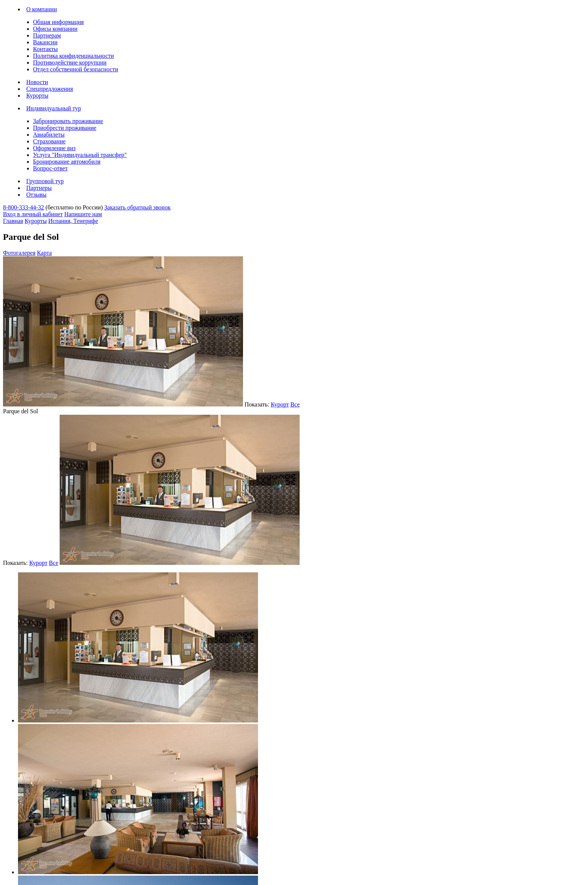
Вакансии (45, 42)
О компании (42, 9)
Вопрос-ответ (50, 168)
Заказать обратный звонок (137, 207)
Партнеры (39, 188)
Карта (45, 253)
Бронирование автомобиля (67, 162)
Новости (37, 82)
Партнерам (47, 35)
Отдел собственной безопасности (76, 69)
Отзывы (36, 195)
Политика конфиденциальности (73, 56)
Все (295, 404)
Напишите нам (83, 214)
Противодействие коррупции (70, 62)
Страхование (49, 141)
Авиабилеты (49, 135)
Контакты (45, 49)
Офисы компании (55, 29)
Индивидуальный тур (54, 108)
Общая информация (58, 22)
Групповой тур (45, 181)
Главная (13, 221)
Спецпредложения (50, 89)
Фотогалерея (19, 253)
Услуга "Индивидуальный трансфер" (80, 155)
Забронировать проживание (68, 121)
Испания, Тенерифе (73, 221)
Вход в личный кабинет (33, 214)
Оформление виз (54, 148)
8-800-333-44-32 (23, 207)
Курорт (280, 404)
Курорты (37, 96)
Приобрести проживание (65, 128)
